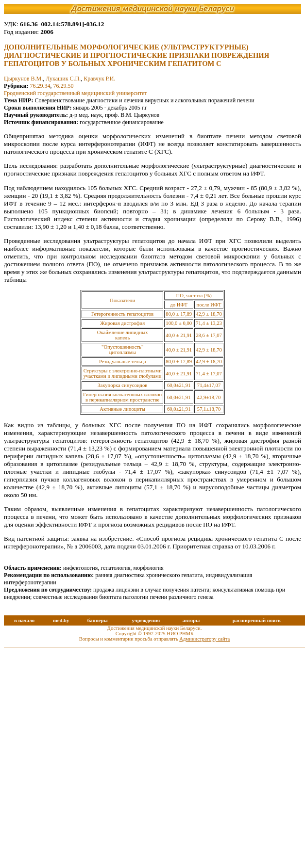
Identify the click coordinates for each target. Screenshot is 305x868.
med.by (61, 620)
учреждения (146, 620)
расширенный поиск (257, 620)
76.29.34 (40, 86)
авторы (191, 620)
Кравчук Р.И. (99, 79)
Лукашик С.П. (63, 79)
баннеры (98, 620)
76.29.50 (64, 86)
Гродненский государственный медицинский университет (76, 93)
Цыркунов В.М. (23, 79)
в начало (24, 620)
